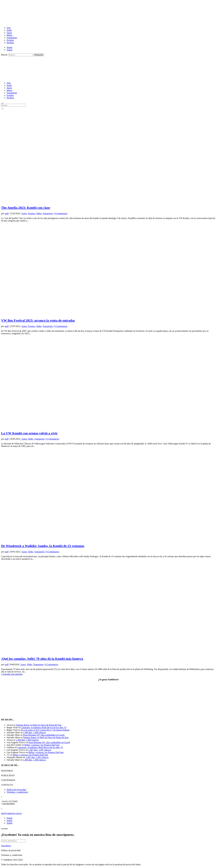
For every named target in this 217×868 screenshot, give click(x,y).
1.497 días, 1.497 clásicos (40, 750)
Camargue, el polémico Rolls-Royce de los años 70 (43, 728)
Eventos (10, 40)
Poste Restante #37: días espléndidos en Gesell (44, 735)
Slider (39, 213)
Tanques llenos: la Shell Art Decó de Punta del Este (39, 725)
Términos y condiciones (17, 792)
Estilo (9, 30)
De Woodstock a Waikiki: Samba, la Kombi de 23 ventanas (43, 546)
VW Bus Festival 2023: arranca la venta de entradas (38, 320)
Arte (9, 28)
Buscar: (4, 55)
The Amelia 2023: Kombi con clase (26, 208)
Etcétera (10, 43)
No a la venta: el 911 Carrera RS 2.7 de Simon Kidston (45, 730)
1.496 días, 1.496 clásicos (34, 760)
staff (7, 213)
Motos (9, 35)
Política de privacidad (16, 790)
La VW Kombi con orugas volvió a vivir (29, 433)
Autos (9, 33)
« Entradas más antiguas (12, 674)
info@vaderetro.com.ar (11, 813)
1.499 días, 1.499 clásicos (34, 732)
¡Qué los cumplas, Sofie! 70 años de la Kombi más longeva (42, 659)
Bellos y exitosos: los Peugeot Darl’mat (42, 745)
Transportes (12, 38)
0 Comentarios (61, 213)
